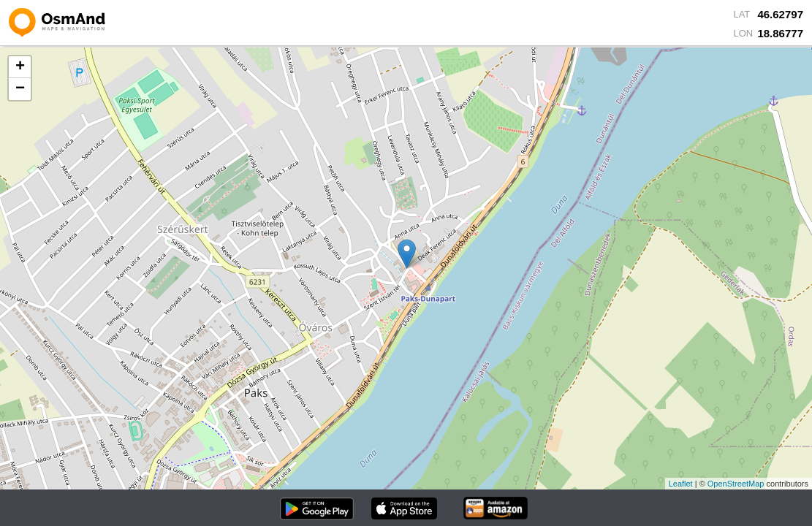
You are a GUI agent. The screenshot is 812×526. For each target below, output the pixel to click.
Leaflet (681, 484)
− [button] (20, 89)
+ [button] (20, 67)
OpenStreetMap (736, 484)
